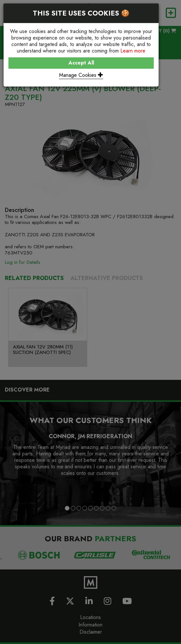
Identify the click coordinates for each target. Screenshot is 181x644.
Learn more (133, 51)
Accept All (81, 63)
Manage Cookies (81, 75)
